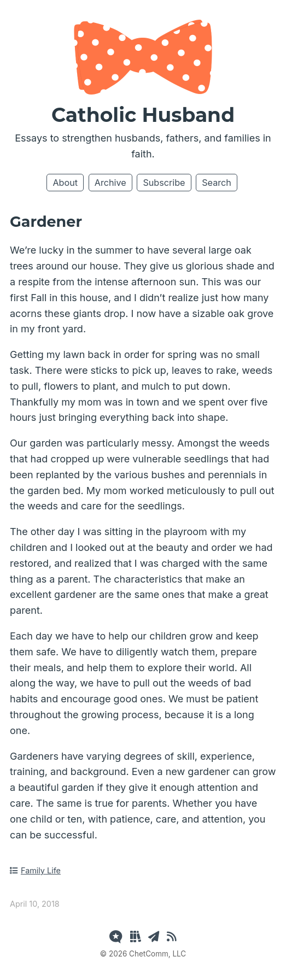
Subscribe (164, 183)
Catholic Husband (143, 115)
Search (217, 183)
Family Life (35, 870)
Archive (110, 183)
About (65, 183)
